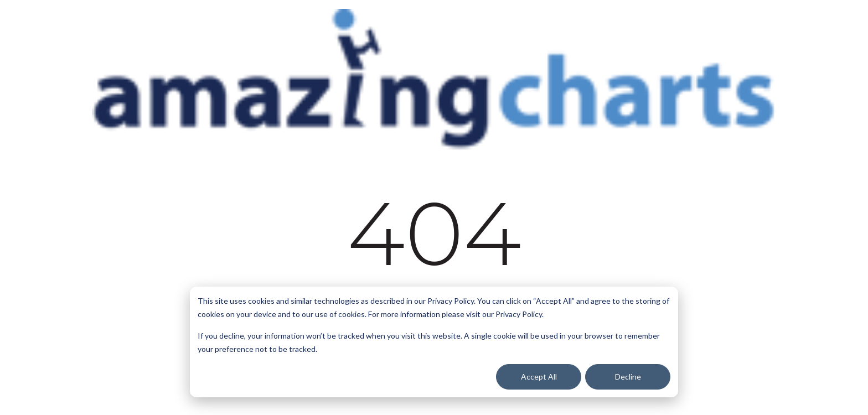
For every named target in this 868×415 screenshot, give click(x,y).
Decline (628, 377)
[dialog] (434, 342)
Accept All (539, 377)
